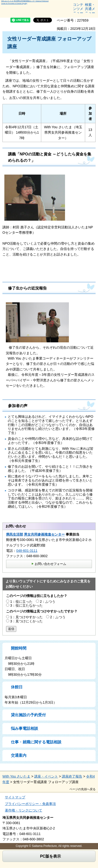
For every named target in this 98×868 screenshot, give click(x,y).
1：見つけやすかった (26, 617)
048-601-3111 (27, 551)
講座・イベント (46, 776)
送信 (11, 629)
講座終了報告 (72, 776)
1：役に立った (21, 602)
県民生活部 (15, 534)
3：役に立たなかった (26, 605)
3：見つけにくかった (26, 621)
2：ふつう (48, 602)
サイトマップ (15, 797)
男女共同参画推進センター (44, 534)
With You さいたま (16, 776)
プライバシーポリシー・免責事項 (30, 804)
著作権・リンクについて (24, 810)
